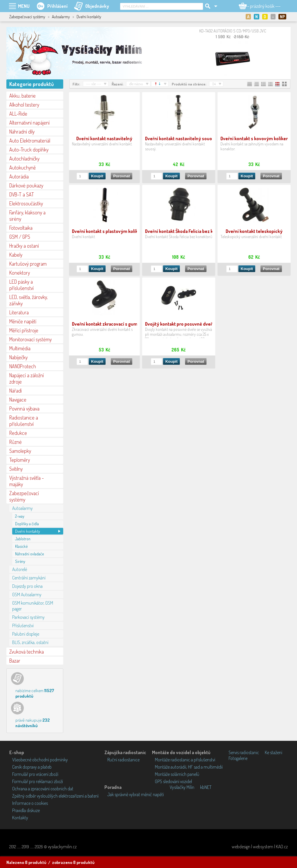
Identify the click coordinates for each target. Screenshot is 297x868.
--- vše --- (94, 84)
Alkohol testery (24, 105)
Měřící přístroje (24, 330)
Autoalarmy (22, 508)
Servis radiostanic (244, 752)
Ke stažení (274, 752)
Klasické (21, 546)
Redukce (18, 433)
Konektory (20, 273)
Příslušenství (23, 626)
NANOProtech (23, 366)
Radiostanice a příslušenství (24, 421)
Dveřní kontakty (28, 531)
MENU (24, 6)
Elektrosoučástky (26, 203)
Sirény (20, 561)
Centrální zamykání (29, 578)
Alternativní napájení (29, 123)
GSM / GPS (20, 237)
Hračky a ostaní (24, 246)
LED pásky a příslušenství (21, 285)
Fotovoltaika (21, 228)
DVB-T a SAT (22, 194)
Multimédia (20, 348)
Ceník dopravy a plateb (32, 767)
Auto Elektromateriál (30, 141)
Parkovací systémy (28, 617)
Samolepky (20, 451)
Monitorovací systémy (30, 339)
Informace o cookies (30, 803)
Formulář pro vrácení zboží (35, 774)
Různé (16, 442)
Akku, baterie (22, 96)
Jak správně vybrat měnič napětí (136, 794)
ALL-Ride (18, 114)
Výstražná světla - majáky (27, 481)
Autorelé (20, 569)
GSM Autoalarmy (27, 595)
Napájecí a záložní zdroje (27, 378)
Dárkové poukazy (26, 185)
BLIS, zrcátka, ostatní (30, 642)
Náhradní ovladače (29, 554)
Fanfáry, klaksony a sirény (27, 216)
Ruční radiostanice (123, 760)
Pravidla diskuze (26, 810)
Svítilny (16, 469)
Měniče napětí (23, 321)
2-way (20, 516)
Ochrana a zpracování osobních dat (43, 789)
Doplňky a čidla (27, 524)
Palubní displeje (26, 634)
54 (214, 84)
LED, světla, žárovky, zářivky (28, 300)
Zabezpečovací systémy (24, 496)
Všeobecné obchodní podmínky (40, 760)
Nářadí (16, 391)
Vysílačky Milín (182, 787)
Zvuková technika (27, 652)
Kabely (16, 255)
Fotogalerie (238, 758)
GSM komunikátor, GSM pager (33, 606)
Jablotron (23, 539)
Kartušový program (28, 264)
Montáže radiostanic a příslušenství (185, 760)
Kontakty (20, 818)
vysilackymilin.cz (62, 847)
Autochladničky (24, 158)
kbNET (206, 787)
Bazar (15, 661)
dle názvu (136, 84)
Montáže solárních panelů (177, 774)
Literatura (19, 312)
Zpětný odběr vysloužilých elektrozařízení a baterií (55, 796)
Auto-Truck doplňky (29, 149)
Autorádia (19, 176)
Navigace (18, 400)
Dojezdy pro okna (27, 586)
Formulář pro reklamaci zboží (38, 781)
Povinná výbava (24, 409)
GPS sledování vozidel (173, 781)
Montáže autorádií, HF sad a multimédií (189, 767)
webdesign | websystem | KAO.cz (260, 847)
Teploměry (20, 460)
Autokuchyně (22, 167)
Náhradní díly (22, 132)
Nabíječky (18, 357)
